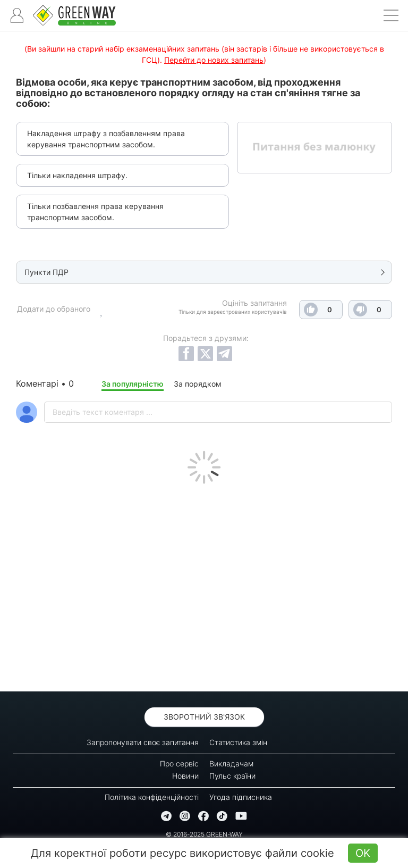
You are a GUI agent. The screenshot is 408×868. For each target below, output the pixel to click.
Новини (185, 776)
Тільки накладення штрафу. (77, 175)
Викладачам (231, 763)
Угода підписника (241, 797)
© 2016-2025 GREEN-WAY (204, 834)
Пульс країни (232, 776)
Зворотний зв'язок (204, 717)
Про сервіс (179, 763)
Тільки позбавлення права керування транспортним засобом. (95, 212)
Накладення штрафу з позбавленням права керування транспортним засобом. (106, 139)
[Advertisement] (204, 585)
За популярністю (133, 384)
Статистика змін (238, 742)
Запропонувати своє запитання (143, 742)
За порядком (198, 384)
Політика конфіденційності (152, 797)
